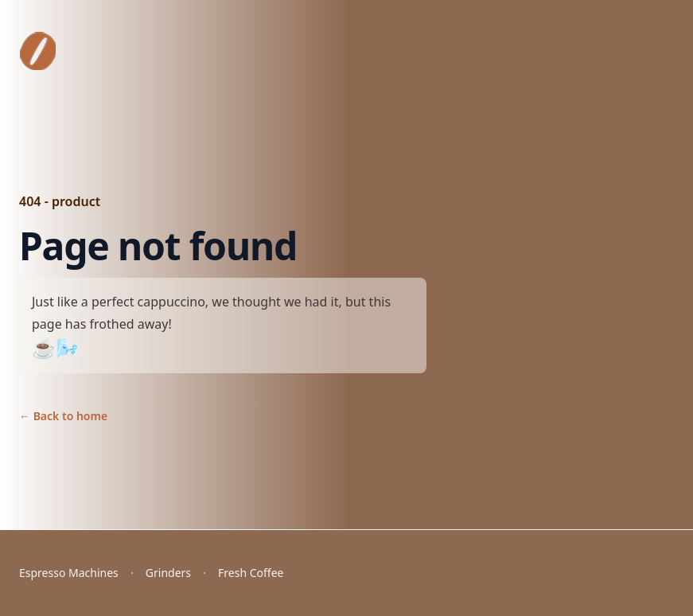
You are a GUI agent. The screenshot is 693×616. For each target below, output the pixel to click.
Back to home (63, 416)
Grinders (168, 573)
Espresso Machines (69, 573)
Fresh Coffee (251, 573)
